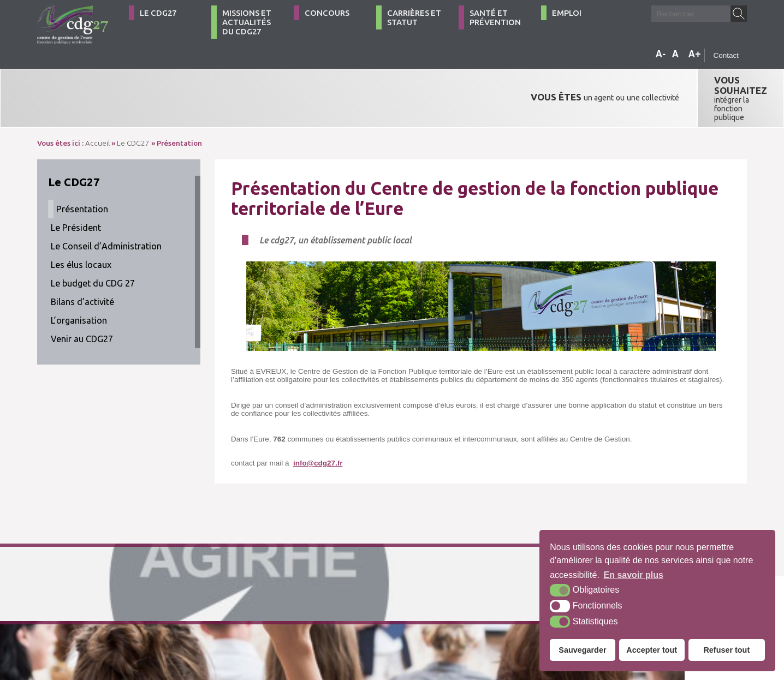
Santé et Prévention (495, 17)
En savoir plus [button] (634, 575)
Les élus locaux (81, 230)
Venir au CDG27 (82, 305)
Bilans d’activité (82, 267)
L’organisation (79, 286)
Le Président (76, 193)
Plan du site (259, 622)
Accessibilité (370, 622)
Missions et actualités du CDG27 (247, 22)
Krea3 (414, 622)
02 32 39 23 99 (85, 622)
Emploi (567, 13)
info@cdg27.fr (318, 429)
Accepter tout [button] (652, 650)
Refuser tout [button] (726, 650)
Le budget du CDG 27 (93, 249)
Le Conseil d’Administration (106, 212)
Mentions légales (314, 622)
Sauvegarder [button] (582, 650)
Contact (726, 55)
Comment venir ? (194, 622)
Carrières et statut (414, 17)
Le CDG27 (158, 13)
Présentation (82, 175)
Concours (327, 13)
